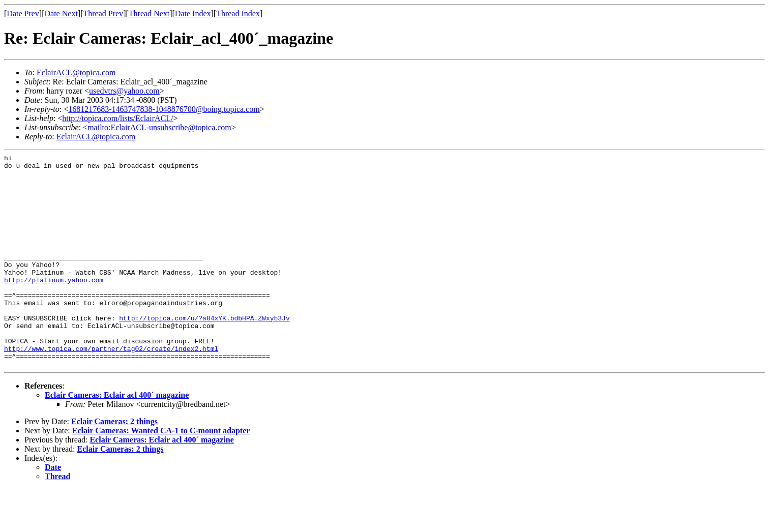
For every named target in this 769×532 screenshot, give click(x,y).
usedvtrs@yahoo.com (124, 91)
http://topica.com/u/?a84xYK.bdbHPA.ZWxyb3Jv (204, 351)
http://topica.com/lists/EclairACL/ (117, 118)
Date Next (61, 13)
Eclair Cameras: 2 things (114, 464)
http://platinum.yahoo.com (54, 306)
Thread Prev (103, 13)
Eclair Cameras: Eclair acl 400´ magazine (117, 438)
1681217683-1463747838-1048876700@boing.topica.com (164, 109)
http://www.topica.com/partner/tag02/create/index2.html (111, 388)
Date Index (193, 13)
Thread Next (149, 13)
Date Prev (23, 13)
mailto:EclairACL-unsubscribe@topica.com (159, 127)
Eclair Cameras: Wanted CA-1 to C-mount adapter (161, 473)
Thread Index (238, 13)
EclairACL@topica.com (76, 72)
